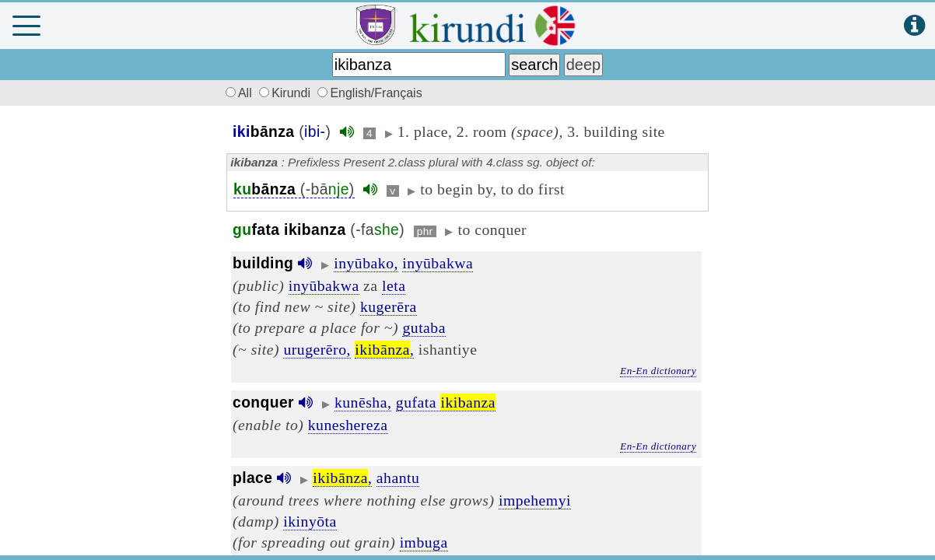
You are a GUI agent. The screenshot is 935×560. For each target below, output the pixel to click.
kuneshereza (348, 425)
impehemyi (535, 500)
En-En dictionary (658, 371)
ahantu (398, 478)
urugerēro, (317, 349)
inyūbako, (366, 263)
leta (394, 285)
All (236, 93)
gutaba (424, 327)
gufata (446, 402)
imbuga (424, 542)
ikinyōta (310, 521)
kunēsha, (363, 402)
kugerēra (389, 306)
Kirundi (286, 93)
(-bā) (294, 189)
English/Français (369, 93)
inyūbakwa (438, 263)
